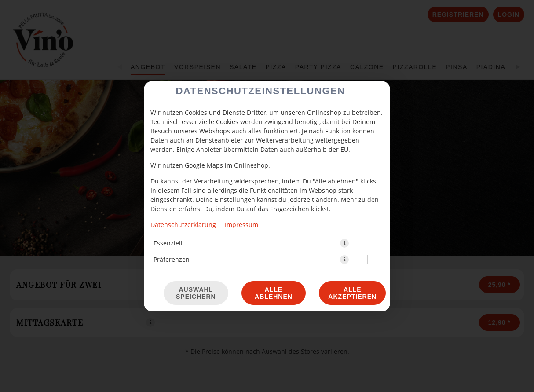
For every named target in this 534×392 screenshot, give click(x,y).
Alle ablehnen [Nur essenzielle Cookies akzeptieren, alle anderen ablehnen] (274, 293)
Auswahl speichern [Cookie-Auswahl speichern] (196, 293)
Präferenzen (172, 259)
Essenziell (168, 243)
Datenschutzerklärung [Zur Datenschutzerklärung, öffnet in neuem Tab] (183, 225)
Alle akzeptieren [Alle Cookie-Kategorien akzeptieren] (352, 293)
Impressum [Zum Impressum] (241, 225)
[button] (344, 243)
